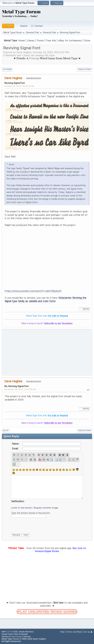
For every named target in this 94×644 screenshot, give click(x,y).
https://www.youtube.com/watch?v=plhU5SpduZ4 (33, 291)
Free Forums (17, 636)
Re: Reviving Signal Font (17, 386)
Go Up (6, 431)
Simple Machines (26, 632)
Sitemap (27, 636)
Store (87, 40)
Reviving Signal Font (15, 83)
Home (21, 40)
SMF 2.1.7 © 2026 (9, 632)
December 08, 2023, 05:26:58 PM (20, 389)
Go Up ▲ (88, 632)
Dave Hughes (13, 78)
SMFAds (5, 636)
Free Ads (51, 40)
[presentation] (34, 525)
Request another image (46, 508)
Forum (40, 40)
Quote (84, 309)
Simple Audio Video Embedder (15, 634)
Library (31, 40)
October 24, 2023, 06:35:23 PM (19, 86)
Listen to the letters (21, 508)
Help (62, 632)
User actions (84, 69)
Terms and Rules (74, 632)
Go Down (7, 69)
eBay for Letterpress (70, 40)
